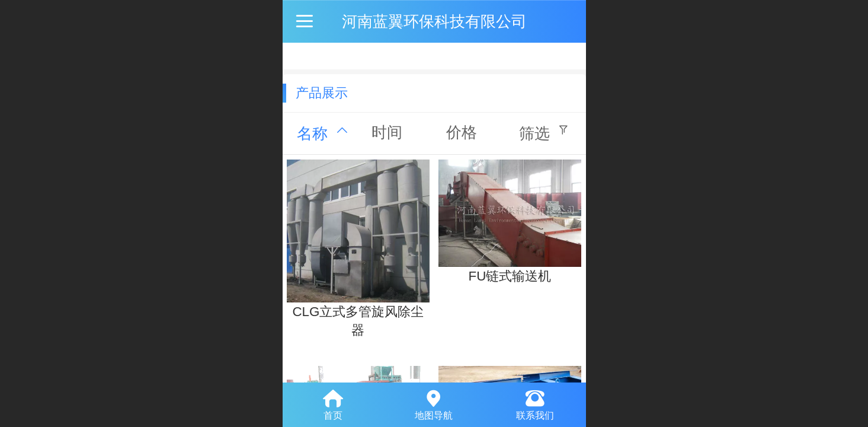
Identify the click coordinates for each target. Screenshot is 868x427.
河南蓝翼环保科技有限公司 (434, 21)
